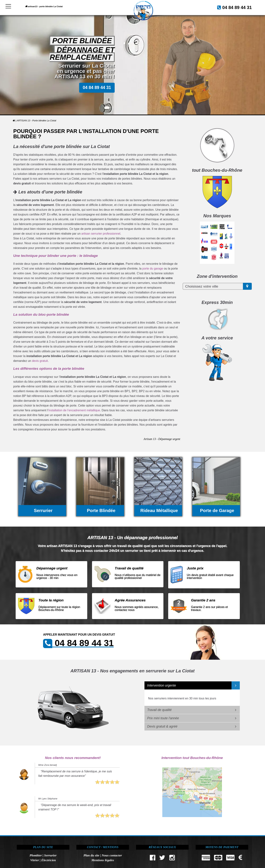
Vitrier (35, 860)
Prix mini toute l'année (163, 718)
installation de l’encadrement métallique (74, 410)
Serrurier (50, 855)
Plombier (36, 855)
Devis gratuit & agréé (162, 726)
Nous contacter (112, 855)
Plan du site (91, 855)
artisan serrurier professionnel (101, 234)
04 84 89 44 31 (233, 7)
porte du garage (153, 269)
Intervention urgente (162, 685)
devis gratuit (40, 361)
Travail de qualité (159, 710)
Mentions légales (103, 860)
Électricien (48, 860)
